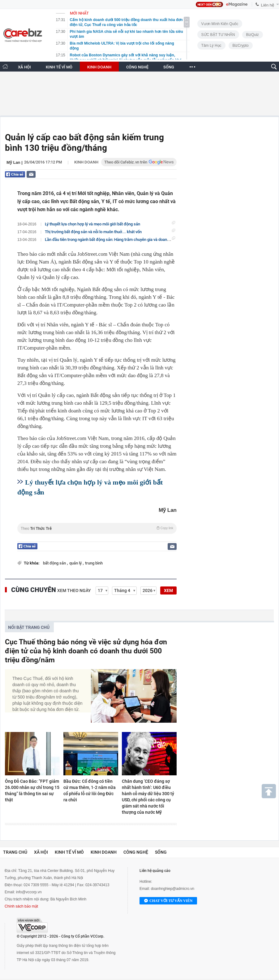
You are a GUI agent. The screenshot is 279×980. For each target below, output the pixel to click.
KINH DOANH (99, 67)
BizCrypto (241, 46)
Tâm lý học (211, 46)
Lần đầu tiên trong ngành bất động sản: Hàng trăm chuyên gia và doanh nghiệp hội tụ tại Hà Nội (128, 239)
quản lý (76, 563)
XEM (168, 590)
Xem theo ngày (74, 590)
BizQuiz (253, 35)
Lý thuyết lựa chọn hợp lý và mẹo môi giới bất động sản (92, 224)
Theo (97, 528)
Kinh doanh (86, 162)
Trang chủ (15, 852)
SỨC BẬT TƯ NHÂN (218, 35)
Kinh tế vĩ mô (69, 852)
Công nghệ (136, 852)
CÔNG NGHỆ (137, 67)
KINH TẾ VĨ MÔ (59, 67)
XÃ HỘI (24, 67)
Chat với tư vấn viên (168, 901)
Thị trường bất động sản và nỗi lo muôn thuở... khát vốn (93, 232)
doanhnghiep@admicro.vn (173, 889)
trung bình (94, 563)
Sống (161, 852)
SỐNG (169, 67)
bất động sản (55, 563)
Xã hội (41, 852)
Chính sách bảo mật (21, 906)
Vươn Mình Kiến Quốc (220, 24)
